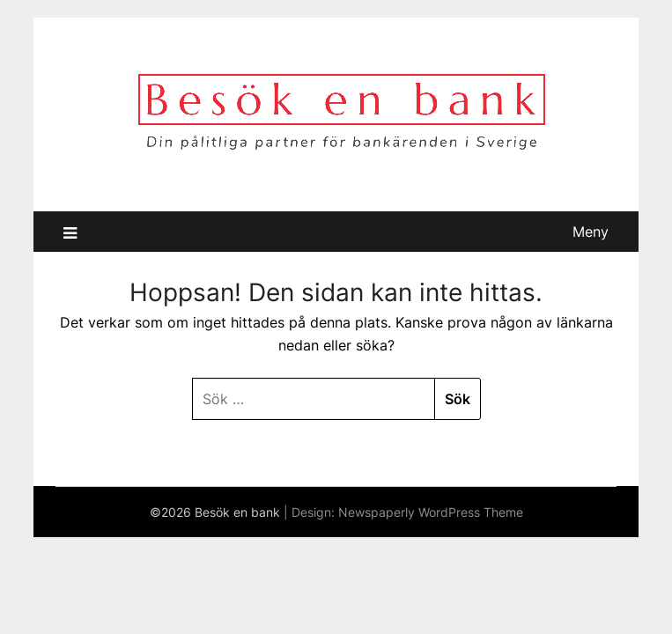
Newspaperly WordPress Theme (431, 512)
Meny (591, 232)
